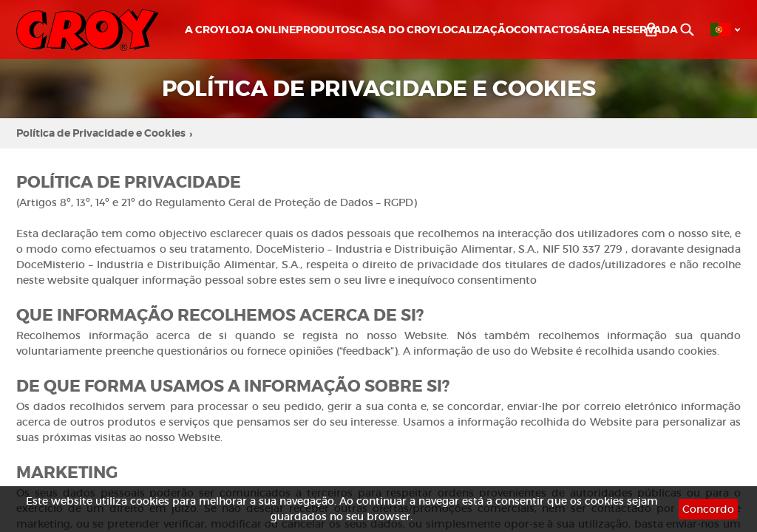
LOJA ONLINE (261, 30)
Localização (475, 30)
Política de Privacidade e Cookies (104, 134)
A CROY (205, 30)
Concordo (708, 509)
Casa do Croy (396, 30)
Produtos (326, 30)
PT (721, 30)
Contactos (547, 30)
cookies (150, 501)
